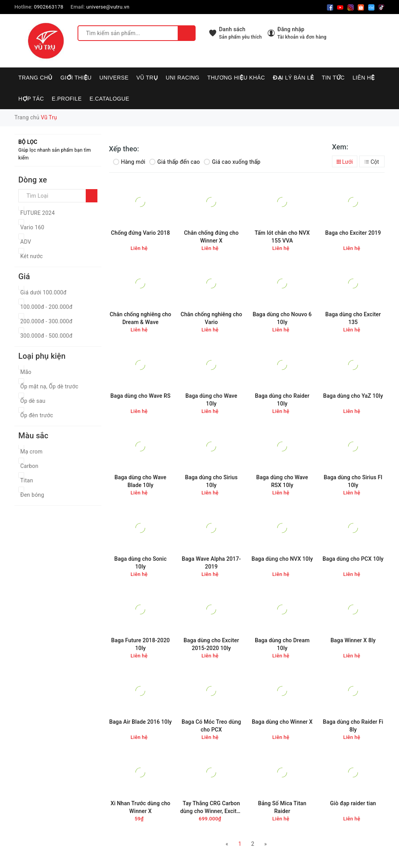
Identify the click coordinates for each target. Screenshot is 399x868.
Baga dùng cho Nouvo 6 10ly (282, 318)
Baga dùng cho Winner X (282, 722)
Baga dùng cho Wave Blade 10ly (140, 481)
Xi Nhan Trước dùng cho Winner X (141, 807)
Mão (26, 372)
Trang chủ (35, 78)
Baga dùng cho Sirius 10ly (211, 481)
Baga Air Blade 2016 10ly (140, 722)
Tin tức (333, 78)
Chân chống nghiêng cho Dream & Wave (141, 318)
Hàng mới (129, 162)
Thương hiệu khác (236, 78)
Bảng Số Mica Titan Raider (282, 807)
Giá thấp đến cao (175, 162)
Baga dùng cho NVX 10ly (282, 559)
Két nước (32, 256)
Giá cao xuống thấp (232, 162)
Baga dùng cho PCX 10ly (353, 559)
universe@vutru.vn (108, 7)
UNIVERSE (114, 78)
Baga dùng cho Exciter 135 (353, 318)
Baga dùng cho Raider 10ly (282, 400)
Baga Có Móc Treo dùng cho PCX (211, 726)
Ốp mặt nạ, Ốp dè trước (49, 386)
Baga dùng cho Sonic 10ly (140, 563)
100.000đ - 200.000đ (46, 307)
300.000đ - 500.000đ (46, 336)
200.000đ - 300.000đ (46, 321)
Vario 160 (32, 227)
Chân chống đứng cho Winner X (211, 237)
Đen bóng (32, 495)
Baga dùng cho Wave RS (140, 396)
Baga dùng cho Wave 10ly (211, 400)
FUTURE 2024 (38, 213)
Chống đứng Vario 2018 (140, 233)
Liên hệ (364, 78)
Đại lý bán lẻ (293, 78)
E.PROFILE (67, 99)
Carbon (29, 466)
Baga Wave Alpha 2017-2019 (211, 563)
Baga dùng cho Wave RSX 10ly (282, 481)
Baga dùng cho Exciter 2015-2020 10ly (211, 644)
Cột (372, 162)
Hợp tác (31, 99)
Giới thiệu (76, 78)
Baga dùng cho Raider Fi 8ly (353, 726)
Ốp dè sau (33, 401)
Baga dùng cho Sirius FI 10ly (353, 481)
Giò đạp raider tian (353, 803)
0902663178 (49, 7)
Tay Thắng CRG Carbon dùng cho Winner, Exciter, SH (211, 807)
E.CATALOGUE (109, 99)
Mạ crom (31, 452)
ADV (26, 242)
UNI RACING (183, 78)
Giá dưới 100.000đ (43, 292)
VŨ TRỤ (147, 78)
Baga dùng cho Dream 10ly (282, 644)
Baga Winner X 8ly (353, 640)
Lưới (345, 162)
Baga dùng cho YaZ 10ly (353, 396)
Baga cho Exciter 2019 (353, 233)
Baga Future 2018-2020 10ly (140, 644)
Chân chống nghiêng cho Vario (211, 318)
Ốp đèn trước (37, 415)
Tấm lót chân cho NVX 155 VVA (282, 237)
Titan (27, 480)
